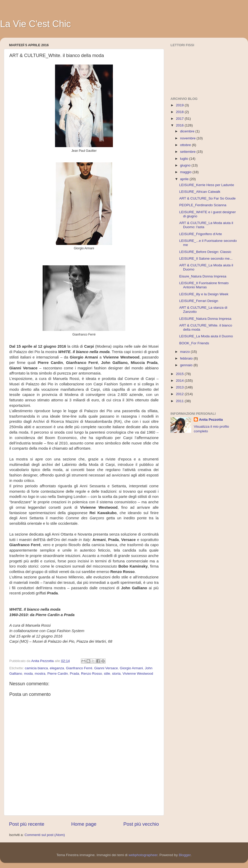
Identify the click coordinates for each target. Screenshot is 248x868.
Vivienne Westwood (138, 674)
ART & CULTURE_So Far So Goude (207, 198)
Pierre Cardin (58, 674)
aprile (185, 179)
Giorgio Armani (131, 668)
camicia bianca (36, 668)
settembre (188, 152)
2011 (180, 401)
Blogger (185, 855)
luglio (185, 159)
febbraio (187, 358)
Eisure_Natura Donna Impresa (203, 276)
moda (28, 674)
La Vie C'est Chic (35, 24)
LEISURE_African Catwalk (200, 192)
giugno (186, 165)
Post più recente (27, 824)
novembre (188, 138)
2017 (180, 119)
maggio (186, 172)
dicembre (188, 131)
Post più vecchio (141, 824)
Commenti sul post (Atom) (45, 835)
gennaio (187, 365)
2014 (180, 381)
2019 (180, 105)
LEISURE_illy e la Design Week (204, 294)
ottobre (186, 145)
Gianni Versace (106, 668)
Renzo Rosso (92, 674)
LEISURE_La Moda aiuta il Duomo (206, 336)
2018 (180, 112)
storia (116, 674)
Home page (84, 824)
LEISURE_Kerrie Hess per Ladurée (207, 185)
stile (107, 674)
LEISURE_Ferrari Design (199, 301)
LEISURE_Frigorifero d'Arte (201, 234)
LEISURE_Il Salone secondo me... (206, 258)
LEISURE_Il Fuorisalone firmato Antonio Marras (204, 285)
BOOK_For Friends (194, 343)
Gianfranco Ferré (79, 668)
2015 (180, 374)
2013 (180, 387)
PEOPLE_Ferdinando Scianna (203, 205)
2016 (180, 125)
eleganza (57, 668)
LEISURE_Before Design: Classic (205, 252)
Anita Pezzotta (211, 420)
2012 (180, 394)
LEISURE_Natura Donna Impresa (205, 319)
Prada (74, 674)
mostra (40, 674)
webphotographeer (143, 855)
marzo (185, 352)
